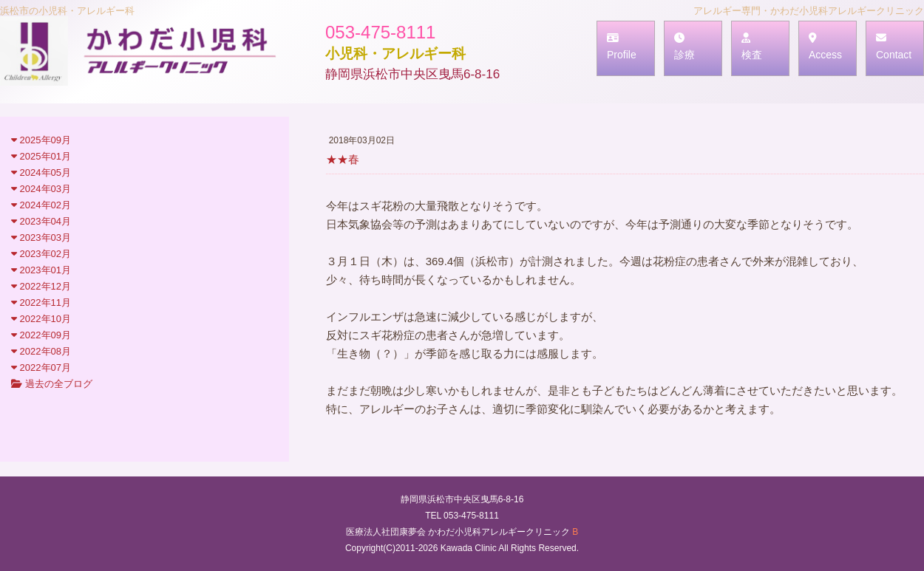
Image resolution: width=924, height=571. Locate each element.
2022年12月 (41, 286)
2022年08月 (41, 351)
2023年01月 (41, 270)
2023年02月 (41, 254)
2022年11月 (41, 302)
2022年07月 (41, 367)
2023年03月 (41, 237)
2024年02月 (41, 205)
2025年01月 (41, 156)
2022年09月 (41, 335)
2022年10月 (41, 319)
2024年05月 (41, 172)
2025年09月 (41, 140)
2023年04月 (41, 221)
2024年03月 (41, 189)
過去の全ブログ (52, 384)
